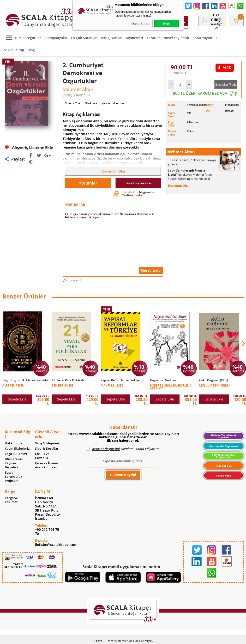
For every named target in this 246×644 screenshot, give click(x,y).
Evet (166, 24)
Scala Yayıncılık (205, 38)
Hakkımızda (14, 443)
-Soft (98, 641)
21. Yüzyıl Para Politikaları (69, 380)
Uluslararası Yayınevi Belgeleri (14, 463)
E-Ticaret (108, 641)
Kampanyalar (56, 38)
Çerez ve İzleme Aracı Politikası (46, 465)
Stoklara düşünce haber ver (105, 103)
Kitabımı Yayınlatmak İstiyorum (223, 436)
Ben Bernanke (63, 385)
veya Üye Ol (216, 26)
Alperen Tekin (13, 385)
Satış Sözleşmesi (47, 443)
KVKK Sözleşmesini (106, 449)
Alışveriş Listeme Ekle (29, 147)
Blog (31, 50)
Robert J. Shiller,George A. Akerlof (171, 387)
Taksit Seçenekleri (138, 183)
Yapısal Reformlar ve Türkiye (120, 380)
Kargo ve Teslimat (11, 500)
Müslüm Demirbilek (215, 385)
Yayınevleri (134, 38)
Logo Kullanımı (16, 454)
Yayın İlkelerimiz (17, 449)
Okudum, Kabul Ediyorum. (123, 449)
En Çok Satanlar (84, 38)
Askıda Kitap (14, 50)
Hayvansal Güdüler (163, 380)
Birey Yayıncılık (77, 95)
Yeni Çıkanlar (111, 38)
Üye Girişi (216, 17)
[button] (243, 343)
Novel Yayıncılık (176, 38)
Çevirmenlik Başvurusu (224, 446)
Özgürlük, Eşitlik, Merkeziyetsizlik (25, 380)
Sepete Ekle (17, 399)
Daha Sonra (141, 24)
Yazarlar (153, 38)
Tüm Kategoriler (22, 38)
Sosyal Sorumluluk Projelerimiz (224, 456)
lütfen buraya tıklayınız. (84, 217)
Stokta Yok (226, 84)
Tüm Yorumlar (151, 270)
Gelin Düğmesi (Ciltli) (214, 380)
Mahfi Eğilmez (112, 385)
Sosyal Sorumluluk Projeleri (13, 477)
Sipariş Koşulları (47, 449)
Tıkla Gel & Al (224, 466)
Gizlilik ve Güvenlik (42, 456)
